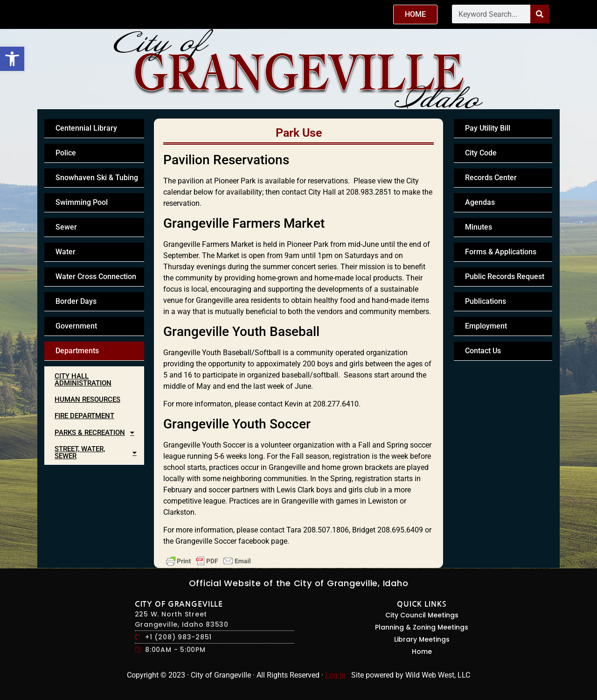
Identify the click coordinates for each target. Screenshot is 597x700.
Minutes (479, 227)
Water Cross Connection (96, 276)
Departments (77, 351)
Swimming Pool (82, 202)
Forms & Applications (501, 252)
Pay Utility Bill (488, 128)
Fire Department (84, 416)
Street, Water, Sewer (98, 453)
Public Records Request (505, 276)
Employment (486, 326)
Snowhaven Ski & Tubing (97, 178)
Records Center (491, 178)
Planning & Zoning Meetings (422, 627)
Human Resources (87, 399)
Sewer (66, 227)
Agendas (480, 202)
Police (66, 153)
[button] (12, 59)
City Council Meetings (422, 615)
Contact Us (483, 351)
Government (76, 326)
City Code (481, 153)
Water (66, 252)
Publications (486, 301)
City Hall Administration (83, 380)
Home (422, 651)
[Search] (540, 14)
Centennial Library (86, 128)
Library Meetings (422, 639)
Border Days (76, 301)
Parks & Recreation (97, 433)
